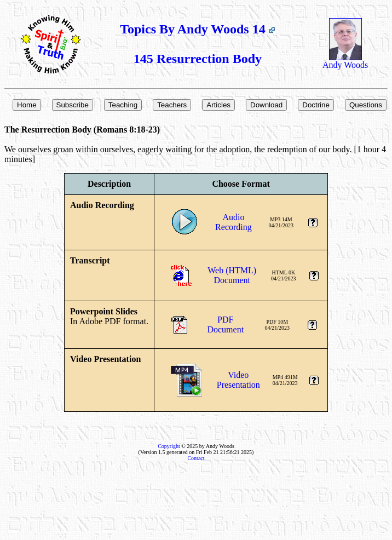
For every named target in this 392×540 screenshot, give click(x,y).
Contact (196, 458)
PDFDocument (225, 324)
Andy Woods (345, 61)
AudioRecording (234, 222)
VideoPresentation (238, 380)
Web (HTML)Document (232, 275)
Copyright (169, 446)
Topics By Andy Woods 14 (197, 29)
